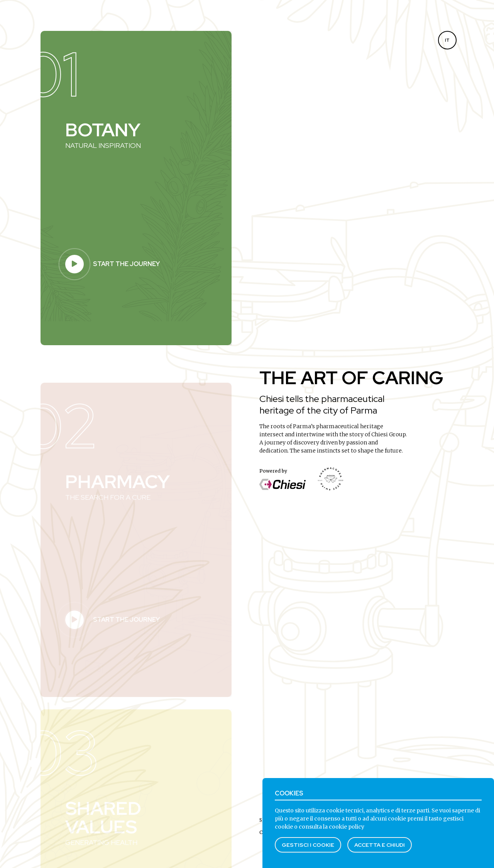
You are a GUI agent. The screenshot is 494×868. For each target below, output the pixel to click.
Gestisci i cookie (308, 845)
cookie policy (347, 827)
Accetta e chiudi (380, 845)
